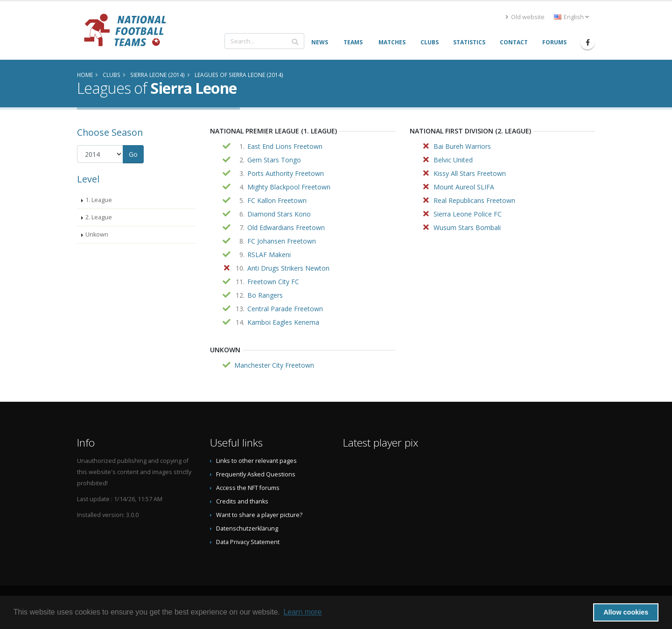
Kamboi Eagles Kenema (283, 322)
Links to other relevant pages (256, 461)
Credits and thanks (242, 501)
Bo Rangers (265, 295)
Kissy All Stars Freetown (470, 173)
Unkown (97, 234)
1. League (99, 200)
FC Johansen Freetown (282, 241)
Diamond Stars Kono (279, 214)
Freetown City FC (273, 282)
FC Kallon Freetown (277, 200)
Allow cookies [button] (626, 612)
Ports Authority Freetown (286, 173)
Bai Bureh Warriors (462, 146)
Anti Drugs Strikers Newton (288, 268)
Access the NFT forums (248, 488)
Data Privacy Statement (248, 542)
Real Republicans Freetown (474, 200)
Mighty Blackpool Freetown (289, 187)
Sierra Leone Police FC (468, 214)
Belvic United (453, 160)
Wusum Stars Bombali (467, 227)
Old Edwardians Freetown (286, 227)
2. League (99, 217)
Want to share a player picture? (259, 515)
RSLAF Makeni (269, 255)
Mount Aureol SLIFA (464, 187)
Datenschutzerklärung (247, 528)
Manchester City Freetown (274, 365)
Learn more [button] (302, 612)
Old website (525, 17)
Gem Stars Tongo (274, 160)
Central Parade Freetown (285, 309)
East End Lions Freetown (285, 146)
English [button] (571, 17)
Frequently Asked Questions (256, 474)
